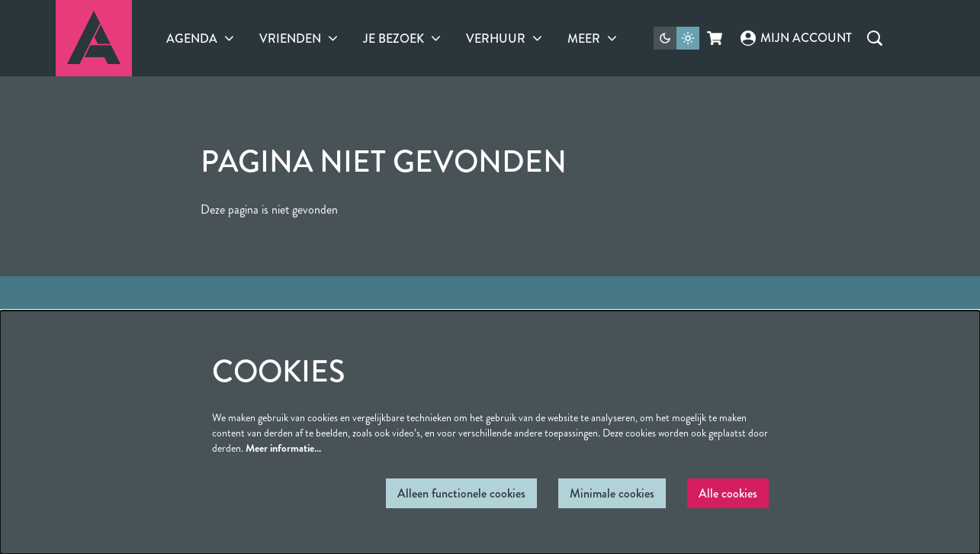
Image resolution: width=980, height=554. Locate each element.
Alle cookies (728, 493)
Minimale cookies (612, 493)
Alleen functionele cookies (461, 493)
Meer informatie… (283, 448)
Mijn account (796, 38)
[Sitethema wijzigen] (676, 38)
